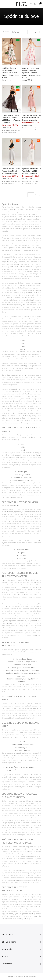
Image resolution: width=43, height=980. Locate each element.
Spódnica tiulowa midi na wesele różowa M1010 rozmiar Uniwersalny (32, 118)
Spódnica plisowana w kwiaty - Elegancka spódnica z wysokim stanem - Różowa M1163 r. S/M (31, 73)
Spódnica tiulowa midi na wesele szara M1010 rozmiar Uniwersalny (11, 171)
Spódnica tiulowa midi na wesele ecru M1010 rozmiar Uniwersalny (32, 171)
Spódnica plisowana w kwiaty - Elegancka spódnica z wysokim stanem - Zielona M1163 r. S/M (11, 73)
